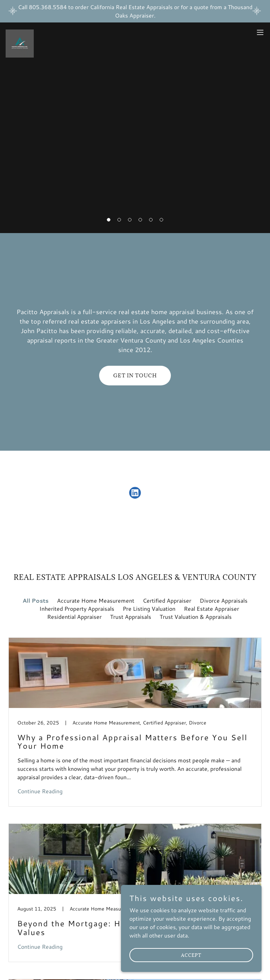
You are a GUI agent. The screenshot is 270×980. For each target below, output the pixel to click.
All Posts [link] (36, 600)
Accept (191, 955)
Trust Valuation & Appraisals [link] (196, 617)
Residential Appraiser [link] (74, 617)
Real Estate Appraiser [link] (211, 608)
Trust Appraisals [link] (131, 617)
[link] (20, 32)
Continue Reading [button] (40, 791)
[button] (260, 32)
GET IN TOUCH (135, 375)
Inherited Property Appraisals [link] (77, 608)
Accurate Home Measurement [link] (96, 600)
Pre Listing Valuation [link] (149, 608)
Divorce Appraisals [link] (224, 600)
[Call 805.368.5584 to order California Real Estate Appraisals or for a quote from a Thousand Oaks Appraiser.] (135, 11)
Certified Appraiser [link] (167, 600)
